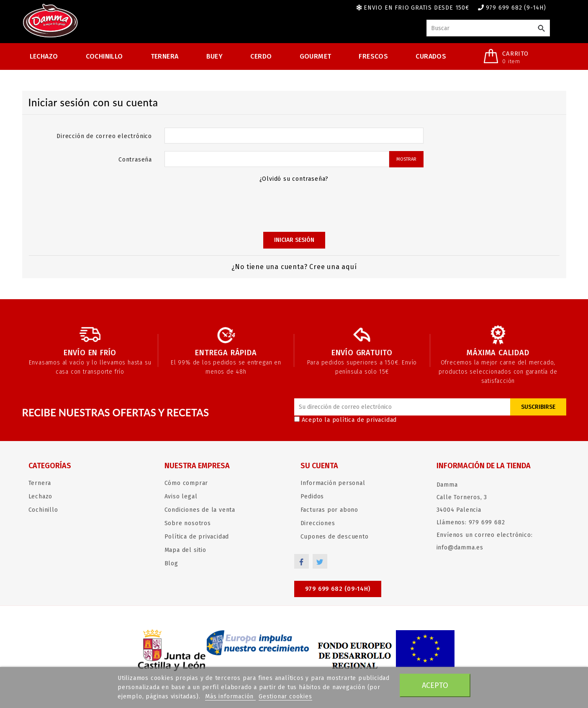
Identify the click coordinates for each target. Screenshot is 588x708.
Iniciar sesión (294, 240)
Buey (215, 56)
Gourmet (316, 56)
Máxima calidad (498, 353)
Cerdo (261, 56)
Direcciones (318, 523)
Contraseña (135, 160)
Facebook (302, 561)
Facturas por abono (329, 510)
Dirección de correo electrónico (104, 136)
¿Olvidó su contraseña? (294, 179)
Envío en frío (90, 353)
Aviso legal (181, 496)
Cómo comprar (186, 483)
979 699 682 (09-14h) (338, 589)
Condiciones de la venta (200, 510)
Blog (171, 563)
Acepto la (346, 420)
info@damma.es (460, 548)
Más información (230, 696)
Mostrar (406, 159)
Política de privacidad (197, 537)
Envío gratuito (362, 353)
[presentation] (294, 206)
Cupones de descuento (335, 537)
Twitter (320, 561)
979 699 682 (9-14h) (516, 8)
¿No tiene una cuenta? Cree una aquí (294, 267)
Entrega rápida (226, 353)
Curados (431, 56)
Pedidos (312, 496)
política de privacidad (365, 420)
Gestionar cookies (285, 696)
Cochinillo (104, 56)
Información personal (333, 483)
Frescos (373, 56)
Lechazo (44, 56)
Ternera (165, 56)
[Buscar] (488, 28)
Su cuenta (319, 466)
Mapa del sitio (185, 550)
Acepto (435, 685)
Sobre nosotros (188, 523)
